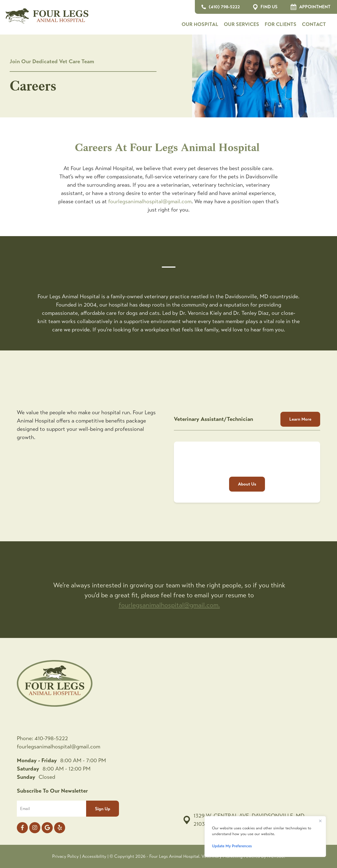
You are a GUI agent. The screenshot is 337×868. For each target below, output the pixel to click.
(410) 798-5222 (221, 7)
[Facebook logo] (22, 828)
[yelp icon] (60, 828)
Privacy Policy (65, 856)
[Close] (320, 821)
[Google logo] (47, 828)
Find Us (265, 7)
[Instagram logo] (35, 828)
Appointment (311, 7)
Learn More (300, 419)
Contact (314, 24)
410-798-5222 (51, 738)
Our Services (242, 24)
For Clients (281, 24)
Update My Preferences (232, 846)
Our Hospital (200, 24)
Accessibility (94, 856)
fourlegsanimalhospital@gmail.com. (169, 605)
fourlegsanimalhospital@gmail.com (150, 201)
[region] (265, 837)
